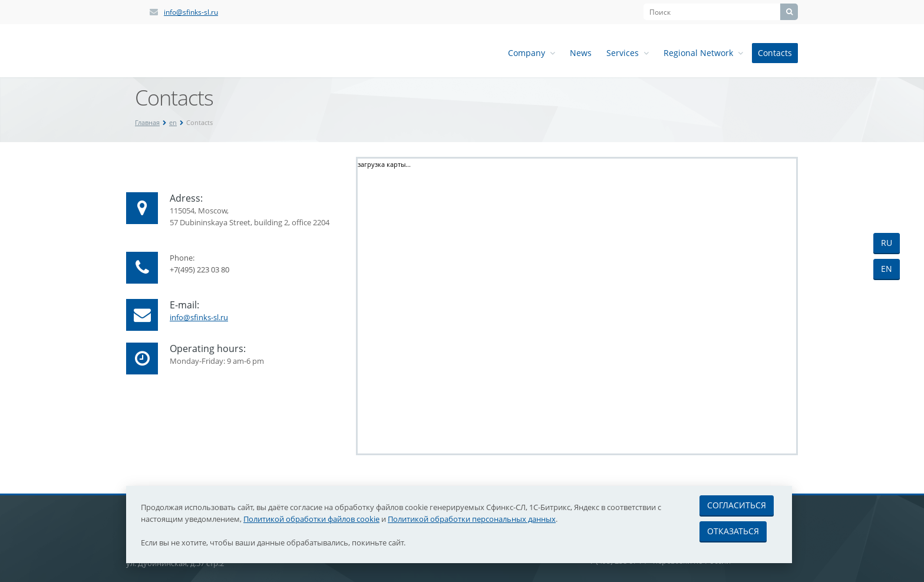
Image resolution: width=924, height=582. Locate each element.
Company (532, 53)
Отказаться (733, 531)
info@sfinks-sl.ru (191, 12)
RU (887, 243)
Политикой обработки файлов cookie (311, 519)
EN (887, 269)
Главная (147, 122)
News (581, 53)
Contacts (775, 53)
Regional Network (703, 53)
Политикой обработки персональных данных (472, 519)
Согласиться (737, 505)
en (173, 122)
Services (628, 53)
